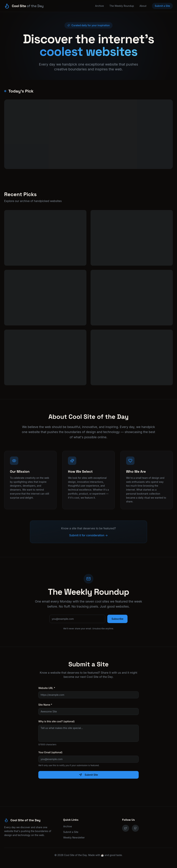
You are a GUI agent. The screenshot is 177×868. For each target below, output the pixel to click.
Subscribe (117, 619)
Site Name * (45, 705)
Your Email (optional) (50, 752)
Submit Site (88, 775)
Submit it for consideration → (88, 535)
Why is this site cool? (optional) (56, 721)
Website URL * (47, 688)
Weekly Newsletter (74, 837)
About (143, 6)
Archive (99, 6)
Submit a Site (162, 6)
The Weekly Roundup (122, 6)
